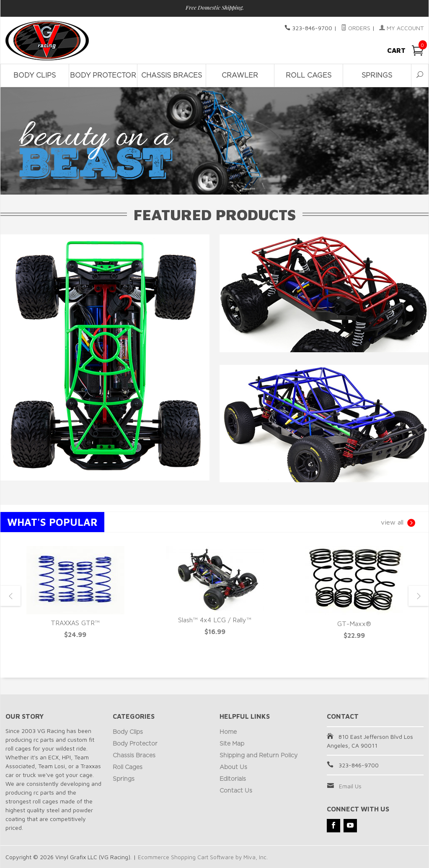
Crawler (240, 75)
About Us (233, 767)
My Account (401, 28)
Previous (10, 596)
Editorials (233, 779)
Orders (356, 28)
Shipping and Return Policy (258, 756)
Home (228, 732)
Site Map (232, 744)
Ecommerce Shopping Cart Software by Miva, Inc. (204, 857)
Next (419, 596)
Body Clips (35, 75)
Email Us (350, 786)
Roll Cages (309, 75)
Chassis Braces (172, 75)
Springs (377, 75)
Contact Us (236, 791)
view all (398, 523)
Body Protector (103, 75)
